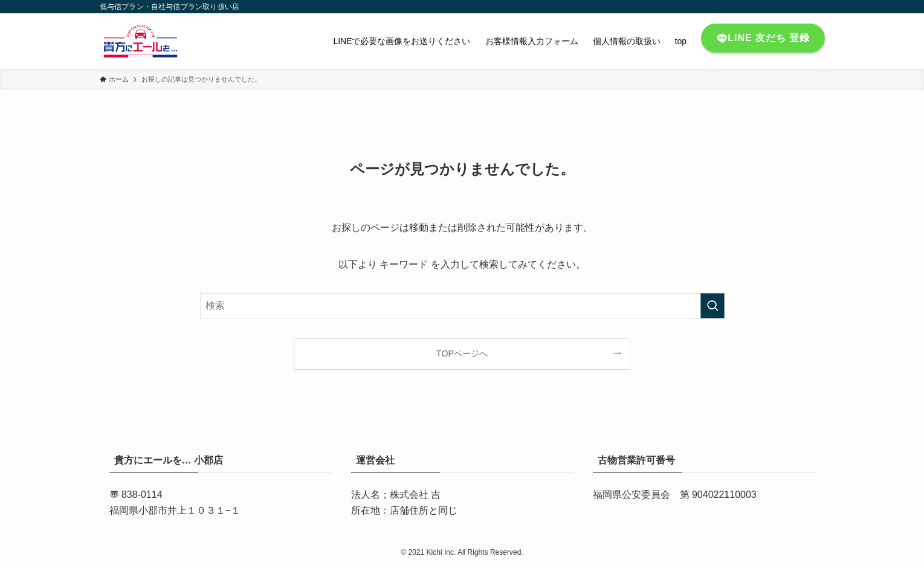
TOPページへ (462, 353)
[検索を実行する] (712, 306)
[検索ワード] (462, 306)
